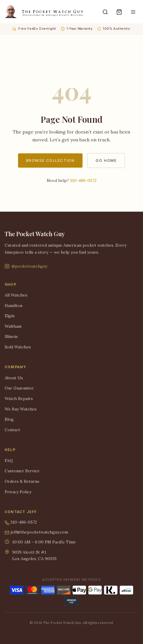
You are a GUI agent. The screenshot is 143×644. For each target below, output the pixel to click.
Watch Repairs (19, 399)
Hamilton (14, 306)
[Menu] (133, 12)
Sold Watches (18, 347)
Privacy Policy (18, 492)
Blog (9, 419)
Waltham (13, 326)
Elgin (10, 316)
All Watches (16, 295)
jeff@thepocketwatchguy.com (36, 532)
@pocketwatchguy (26, 266)
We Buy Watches (21, 409)
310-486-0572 (83, 180)
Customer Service (22, 471)
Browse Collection (50, 160)
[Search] (105, 12)
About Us (14, 378)
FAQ (9, 461)
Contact (12, 430)
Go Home (106, 160)
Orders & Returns (22, 481)
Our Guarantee (19, 388)
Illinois (11, 336)
